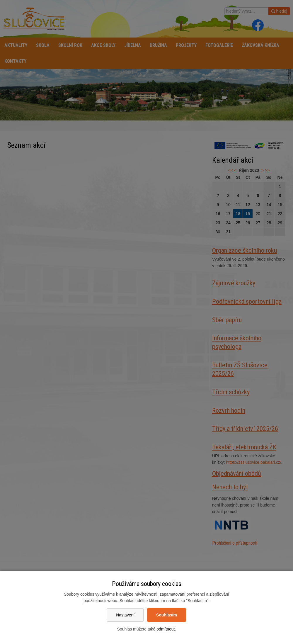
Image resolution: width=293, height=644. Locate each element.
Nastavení (125, 615)
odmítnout (166, 629)
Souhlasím (167, 615)
